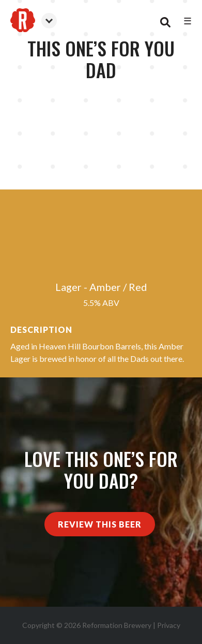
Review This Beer (100, 524)
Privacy (169, 625)
